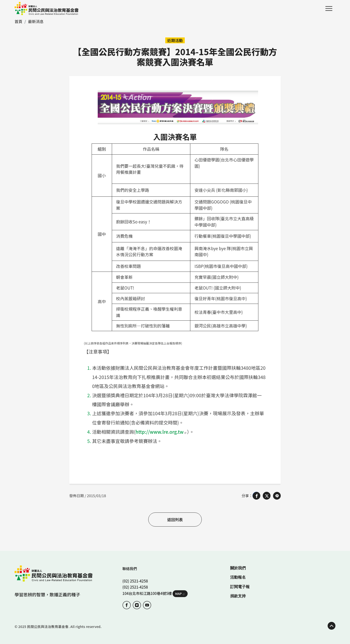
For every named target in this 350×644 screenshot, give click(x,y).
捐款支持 (238, 596)
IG (137, 605)
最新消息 (36, 21)
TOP (332, 626)
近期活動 (175, 40)
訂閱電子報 (240, 587)
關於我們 (238, 568)
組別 (102, 149)
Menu (329, 9)
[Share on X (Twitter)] (267, 495)
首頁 (18, 21)
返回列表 (175, 519)
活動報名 (238, 577)
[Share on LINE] (277, 495)
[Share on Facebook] (256, 495)
